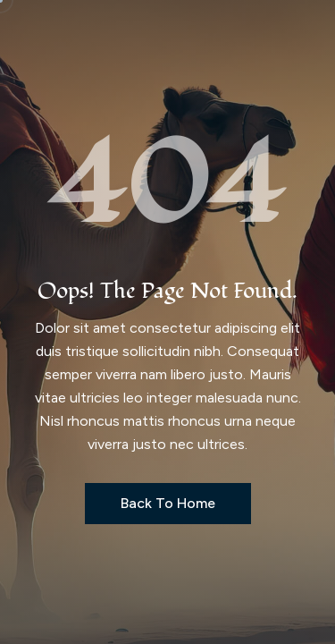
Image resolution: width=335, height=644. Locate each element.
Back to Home (168, 503)
